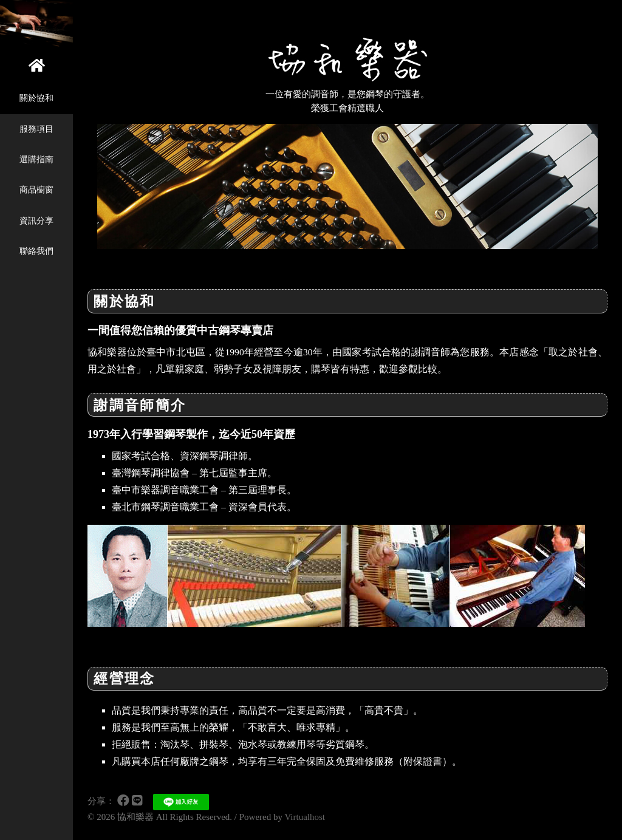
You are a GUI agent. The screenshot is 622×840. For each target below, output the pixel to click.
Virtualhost (305, 817)
